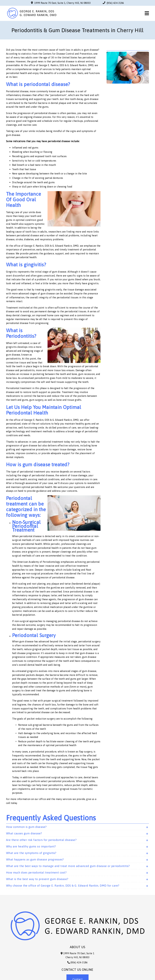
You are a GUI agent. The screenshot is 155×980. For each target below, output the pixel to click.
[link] (32, 19)
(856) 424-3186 (115, 3)
